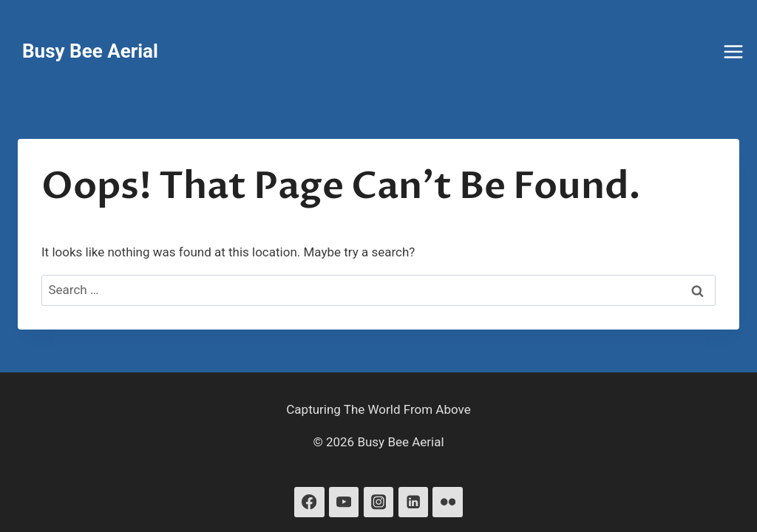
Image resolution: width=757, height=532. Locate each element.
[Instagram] (379, 502)
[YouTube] (344, 502)
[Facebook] (309, 502)
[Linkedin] (414, 502)
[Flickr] (448, 502)
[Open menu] (736, 51)
